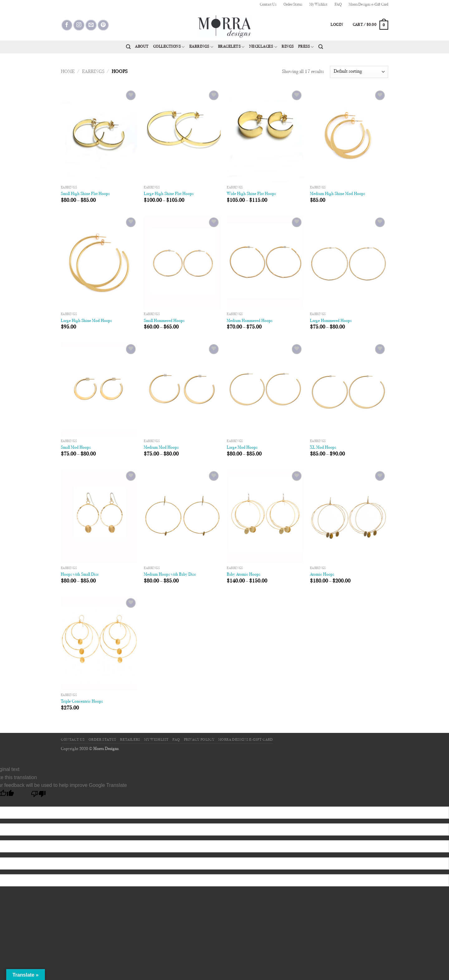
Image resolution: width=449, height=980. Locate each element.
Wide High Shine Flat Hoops (251, 194)
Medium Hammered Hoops (250, 321)
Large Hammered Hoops (331, 321)
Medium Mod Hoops (161, 448)
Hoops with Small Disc (80, 575)
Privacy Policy (199, 740)
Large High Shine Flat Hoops (169, 194)
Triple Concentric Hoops (82, 702)
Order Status (293, 5)
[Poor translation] (39, 795)
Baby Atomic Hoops (244, 575)
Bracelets (231, 47)
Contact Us (268, 5)
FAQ (338, 5)
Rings (288, 47)
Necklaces (263, 47)
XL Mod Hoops (323, 448)
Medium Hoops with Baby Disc (170, 575)
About (142, 47)
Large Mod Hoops (242, 448)
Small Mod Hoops (76, 448)
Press (306, 47)
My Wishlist (318, 5)
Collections (169, 47)
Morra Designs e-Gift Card (368, 5)
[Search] (128, 47)
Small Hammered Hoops (164, 321)
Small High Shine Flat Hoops (85, 194)
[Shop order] (359, 72)
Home (68, 72)
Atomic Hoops (322, 575)
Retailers (130, 740)
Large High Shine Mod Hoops (86, 321)
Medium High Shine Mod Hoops (338, 194)
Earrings (201, 47)
